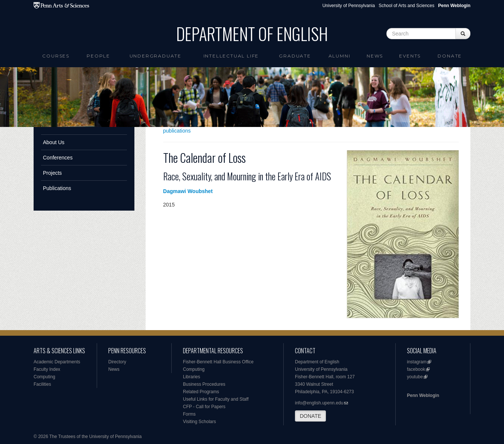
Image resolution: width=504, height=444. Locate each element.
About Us (54, 142)
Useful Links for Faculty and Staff (216, 399)
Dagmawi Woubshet (188, 191)
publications (177, 131)
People (98, 56)
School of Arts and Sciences (406, 6)
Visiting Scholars (200, 422)
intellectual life (231, 56)
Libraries (192, 377)
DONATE (310, 416)
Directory (117, 362)
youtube (415, 377)
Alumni (340, 56)
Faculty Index (47, 369)
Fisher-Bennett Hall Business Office (218, 362)
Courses (56, 56)
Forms (189, 414)
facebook (416, 369)
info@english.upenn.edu (319, 403)
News (375, 56)
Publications (57, 188)
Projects (52, 173)
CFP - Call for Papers (204, 407)
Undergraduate (155, 56)
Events (410, 56)
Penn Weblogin (423, 395)
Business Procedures (204, 384)
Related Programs (201, 392)
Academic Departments (57, 362)
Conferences (58, 158)
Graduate (295, 56)
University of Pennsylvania (349, 6)
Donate (450, 56)
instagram (417, 362)
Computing (44, 377)
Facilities (42, 384)
